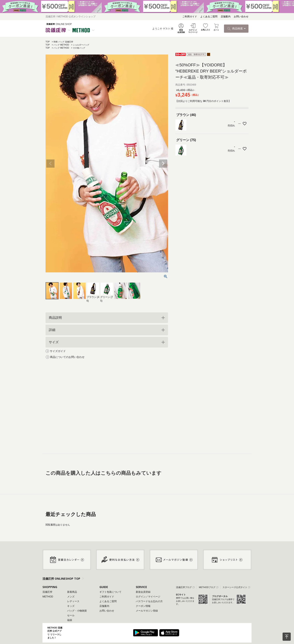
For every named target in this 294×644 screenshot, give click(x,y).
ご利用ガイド (190, 17)
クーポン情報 (143, 606)
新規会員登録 (143, 592)
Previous (50, 164)
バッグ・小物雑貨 (77, 611)
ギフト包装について (110, 592)
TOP (48, 42)
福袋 (70, 620)
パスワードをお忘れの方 (149, 601)
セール (71, 615)
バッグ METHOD (61, 45)
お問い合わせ (241, 17)
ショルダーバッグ (81, 45)
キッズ (71, 606)
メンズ (71, 597)
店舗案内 (226, 17)
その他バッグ (79, 48)
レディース (73, 601)
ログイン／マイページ (148, 597)
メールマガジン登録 (147, 611)
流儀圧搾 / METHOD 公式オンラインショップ (71, 17)
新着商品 (72, 592)
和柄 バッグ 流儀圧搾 (63, 42)
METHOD (48, 597)
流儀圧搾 (47, 592)
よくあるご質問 (209, 17)
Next (163, 164)
